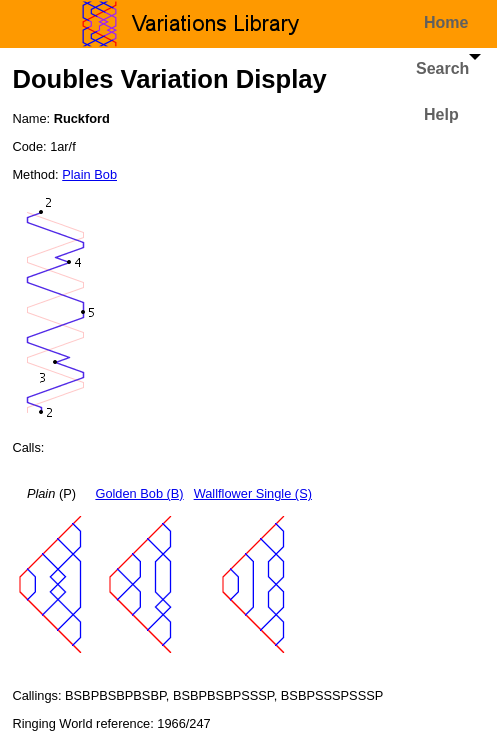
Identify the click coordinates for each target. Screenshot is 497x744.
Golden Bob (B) (139, 493)
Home (446, 22)
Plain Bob (89, 174)
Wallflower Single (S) (253, 493)
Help (441, 114)
